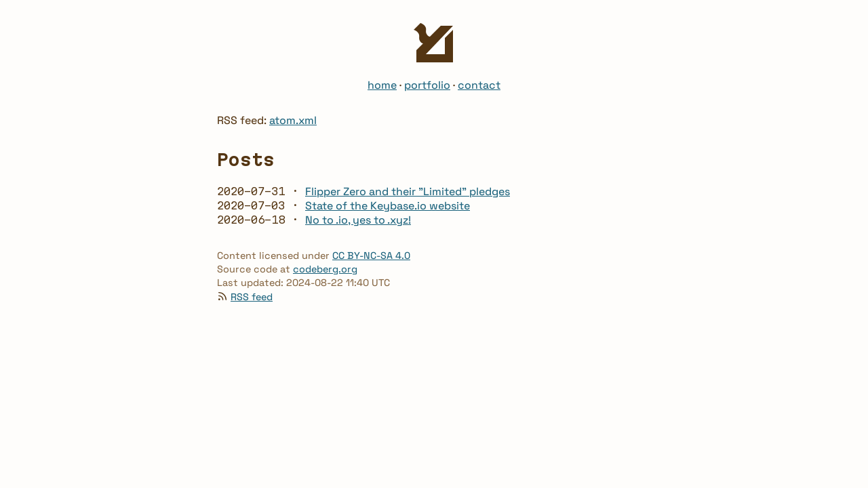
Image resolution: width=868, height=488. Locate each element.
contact (479, 85)
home (382, 85)
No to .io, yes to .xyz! (358, 220)
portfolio (427, 85)
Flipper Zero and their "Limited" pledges (408, 191)
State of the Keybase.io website (388, 206)
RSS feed (252, 297)
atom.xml (293, 120)
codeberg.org (325, 269)
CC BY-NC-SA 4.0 (371, 256)
